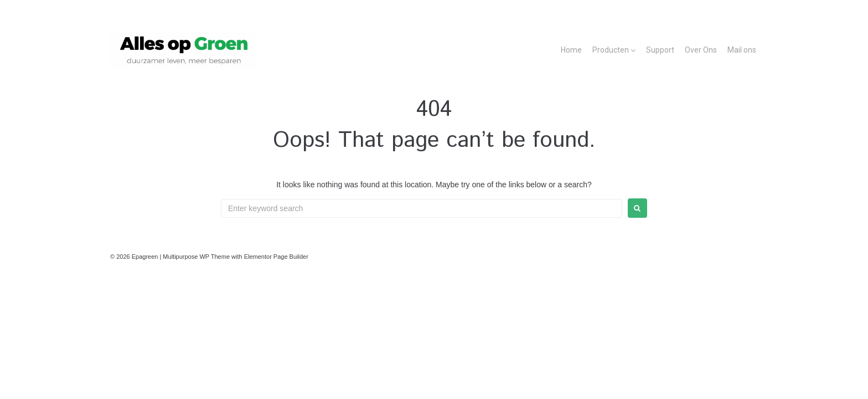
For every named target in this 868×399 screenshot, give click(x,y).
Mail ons (742, 50)
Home (571, 50)
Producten (611, 50)
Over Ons (701, 50)
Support (660, 50)
